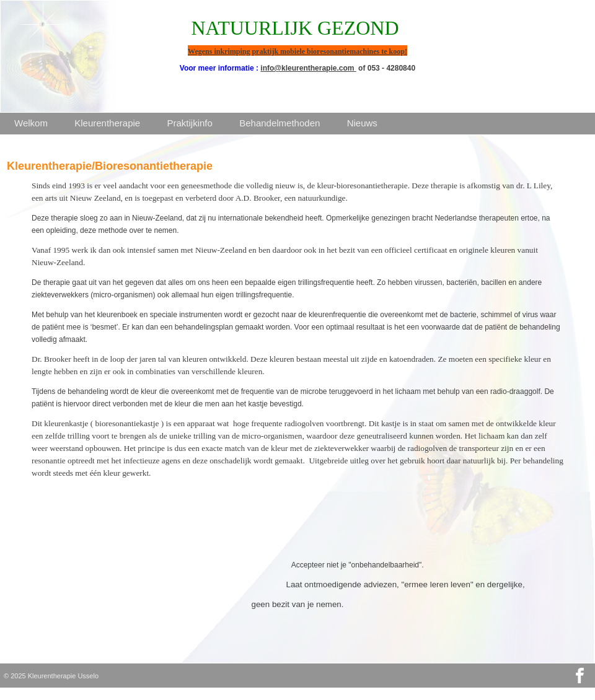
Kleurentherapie (107, 123)
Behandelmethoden (280, 123)
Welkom (31, 123)
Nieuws (362, 123)
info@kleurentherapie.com (308, 68)
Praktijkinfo (190, 123)
